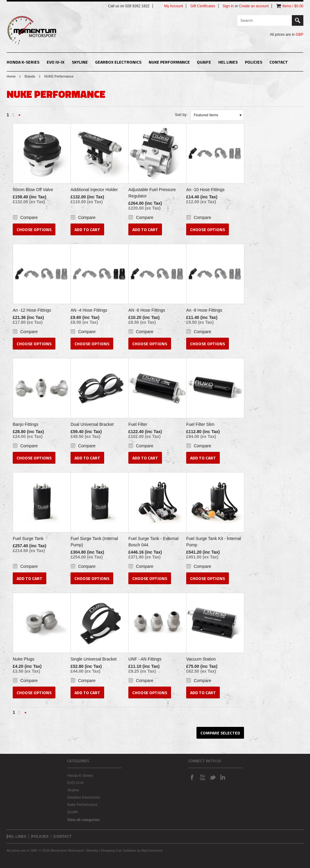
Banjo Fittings (26, 424)
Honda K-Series (23, 62)
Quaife (204, 62)
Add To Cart (87, 229)
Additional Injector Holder (94, 190)
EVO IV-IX (56, 62)
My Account (173, 6)
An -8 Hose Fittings (204, 310)
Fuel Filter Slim (200, 424)
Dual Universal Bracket (92, 424)
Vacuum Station (201, 659)
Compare (29, 217)
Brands (30, 76)
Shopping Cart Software (119, 850)
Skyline (80, 62)
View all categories (83, 820)
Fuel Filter (138, 424)
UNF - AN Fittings (145, 659)
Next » (20, 117)
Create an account (254, 6)
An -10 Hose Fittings (205, 190)
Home (11, 76)
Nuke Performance (169, 62)
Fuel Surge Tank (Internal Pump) (94, 542)
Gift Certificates (203, 6)
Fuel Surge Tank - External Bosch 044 (153, 542)
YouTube (202, 777)
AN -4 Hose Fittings (89, 310)
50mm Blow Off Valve (33, 190)
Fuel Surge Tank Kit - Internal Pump (214, 542)
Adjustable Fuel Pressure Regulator (152, 193)
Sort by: (181, 115)
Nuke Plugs (24, 659)
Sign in (228, 6)
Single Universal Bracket (94, 659)
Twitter (213, 777)
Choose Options (34, 229)
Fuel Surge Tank (28, 538)
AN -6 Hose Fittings (147, 310)
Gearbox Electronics (118, 62)
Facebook (192, 777)
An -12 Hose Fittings (32, 310)
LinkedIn (223, 777)
